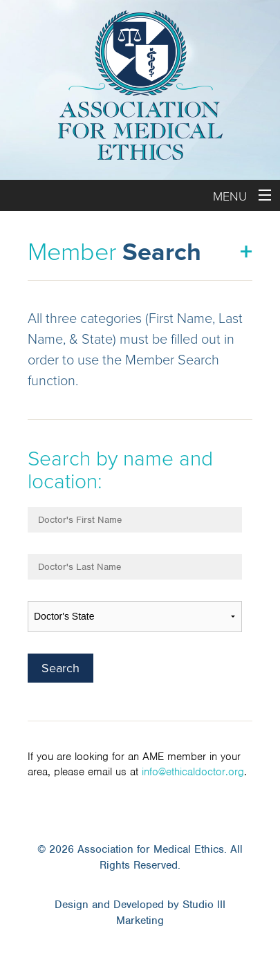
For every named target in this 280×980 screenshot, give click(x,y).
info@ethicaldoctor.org (193, 772)
